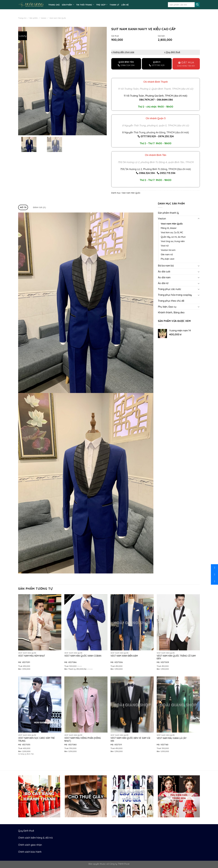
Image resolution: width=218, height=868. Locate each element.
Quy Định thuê (26, 831)
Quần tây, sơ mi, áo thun (173, 237)
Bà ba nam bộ (166, 266)
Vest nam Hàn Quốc (58, 18)
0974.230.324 (166, 136)
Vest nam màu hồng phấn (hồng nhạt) (83, 739)
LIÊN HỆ (125, 5)
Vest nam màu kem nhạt (32, 656)
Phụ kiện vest (168, 259)
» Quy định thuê (172, 52)
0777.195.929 (148, 136)
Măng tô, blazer (169, 228)
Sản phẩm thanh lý (168, 213)
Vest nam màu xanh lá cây (172, 738)
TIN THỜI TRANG (85, 5)
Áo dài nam (164, 277)
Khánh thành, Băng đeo (171, 312)
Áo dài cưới (164, 271)
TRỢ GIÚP (102, 5)
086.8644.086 (165, 100)
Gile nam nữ (167, 255)
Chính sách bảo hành (30, 852)
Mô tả (23, 207)
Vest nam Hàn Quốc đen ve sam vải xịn (130, 739)
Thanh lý (114, 5)
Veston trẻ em (168, 250)
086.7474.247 (147, 100)
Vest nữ (165, 246)
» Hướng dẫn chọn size (123, 52)
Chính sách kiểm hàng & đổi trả (35, 838)
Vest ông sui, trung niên (173, 241)
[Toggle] (199, 219)
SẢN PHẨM (68, 5)
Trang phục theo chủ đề (171, 301)
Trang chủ (22, 18)
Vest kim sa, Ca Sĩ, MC (172, 233)
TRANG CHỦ (54, 5)
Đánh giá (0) (39, 207)
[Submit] (197, 5)
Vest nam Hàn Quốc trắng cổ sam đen (176, 657)
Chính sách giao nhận (30, 845)
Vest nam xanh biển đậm (124, 656)
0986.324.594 (147, 173)
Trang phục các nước (169, 289)
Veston (44, 18)
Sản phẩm (34, 18)
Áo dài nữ (163, 283)
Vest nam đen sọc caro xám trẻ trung (36, 739)
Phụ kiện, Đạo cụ (167, 307)
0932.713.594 (168, 173)
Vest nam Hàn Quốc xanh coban (83, 656)
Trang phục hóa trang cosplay (175, 295)
